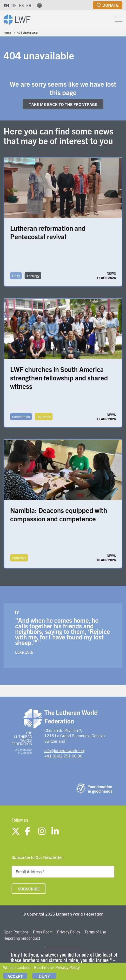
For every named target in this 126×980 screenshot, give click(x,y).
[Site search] (107, 19)
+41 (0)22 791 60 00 (63, 756)
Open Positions (16, 932)
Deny (44, 976)
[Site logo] (17, 19)
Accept (15, 976)
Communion (21, 417)
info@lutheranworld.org (65, 750)
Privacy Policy (69, 932)
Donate (110, 5)
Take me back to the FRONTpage (63, 104)
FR (29, 5)
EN (6, 5)
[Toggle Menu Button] (119, 18)
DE (14, 5)
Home (7, 33)
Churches (44, 417)
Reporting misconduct (22, 938)
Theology (33, 276)
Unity (16, 276)
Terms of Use (95, 932)
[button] (40, 5)
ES (21, 5)
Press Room (43, 932)
